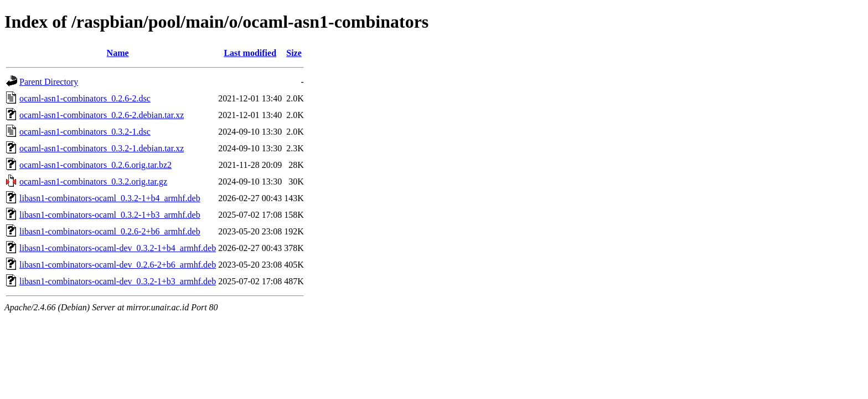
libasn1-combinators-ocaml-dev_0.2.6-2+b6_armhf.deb (118, 265)
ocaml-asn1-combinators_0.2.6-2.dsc (85, 98)
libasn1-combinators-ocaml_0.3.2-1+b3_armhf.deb (110, 215)
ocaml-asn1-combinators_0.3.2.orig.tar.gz (93, 181)
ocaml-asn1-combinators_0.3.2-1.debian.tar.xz (102, 148)
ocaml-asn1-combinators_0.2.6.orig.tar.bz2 (95, 165)
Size (294, 53)
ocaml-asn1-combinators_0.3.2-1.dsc (85, 132)
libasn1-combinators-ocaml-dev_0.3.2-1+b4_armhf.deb (118, 248)
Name (118, 53)
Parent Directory (49, 82)
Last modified (250, 53)
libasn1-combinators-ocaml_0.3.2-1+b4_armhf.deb (110, 198)
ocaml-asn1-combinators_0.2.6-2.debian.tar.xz (102, 115)
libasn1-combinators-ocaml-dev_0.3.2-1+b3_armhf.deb (118, 281)
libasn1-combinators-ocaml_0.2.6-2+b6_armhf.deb (110, 231)
